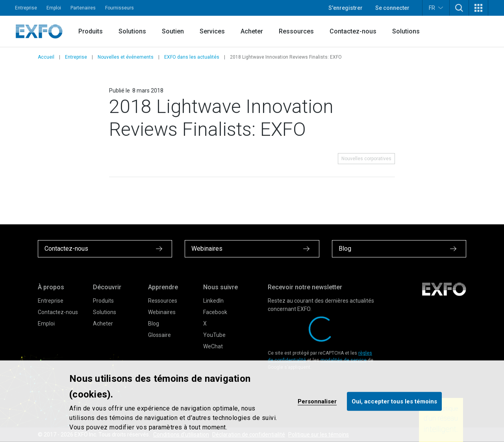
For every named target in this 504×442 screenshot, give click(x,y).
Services (212, 31)
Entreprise (26, 8)
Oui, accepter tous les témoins (394, 401)
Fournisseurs (120, 8)
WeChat (213, 346)
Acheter (252, 31)
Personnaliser (317, 401)
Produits (91, 31)
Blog (154, 324)
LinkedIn (213, 301)
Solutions (132, 31)
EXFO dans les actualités (192, 57)
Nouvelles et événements (126, 57)
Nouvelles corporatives (366, 159)
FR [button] (436, 8)
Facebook (215, 312)
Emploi (54, 8)
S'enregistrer (346, 8)
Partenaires (83, 8)
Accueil (46, 57)
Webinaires (162, 312)
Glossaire (159, 335)
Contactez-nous (353, 31)
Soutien (173, 31)
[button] (459, 8)
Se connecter (392, 8)
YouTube (214, 335)
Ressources (296, 31)
